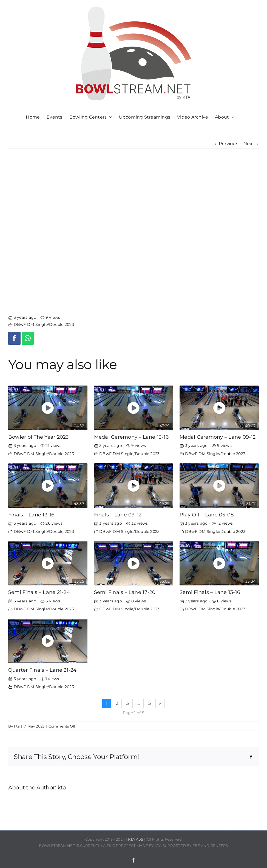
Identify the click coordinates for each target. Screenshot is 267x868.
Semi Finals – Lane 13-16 (210, 592)
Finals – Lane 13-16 (31, 515)
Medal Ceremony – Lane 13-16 (131, 437)
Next (249, 144)
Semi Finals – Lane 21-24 (39, 592)
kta (17, 726)
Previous (228, 144)
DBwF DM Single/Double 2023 (44, 324)
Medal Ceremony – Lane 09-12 (218, 437)
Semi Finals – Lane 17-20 (125, 592)
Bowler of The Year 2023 (39, 437)
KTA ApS (136, 839)
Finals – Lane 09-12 (118, 515)
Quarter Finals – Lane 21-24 (42, 670)
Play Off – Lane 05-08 (207, 515)
